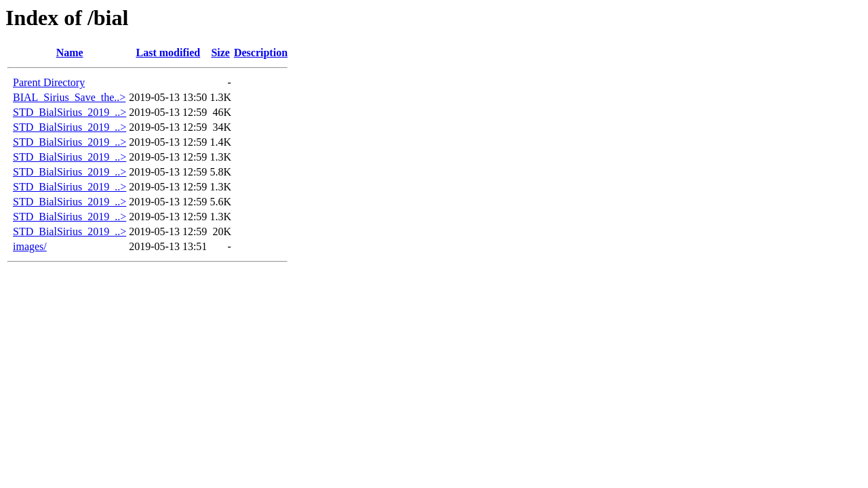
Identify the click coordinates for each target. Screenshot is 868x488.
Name (70, 53)
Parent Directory (49, 82)
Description (261, 53)
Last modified (168, 53)
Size (220, 53)
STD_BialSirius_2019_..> (70, 112)
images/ (30, 246)
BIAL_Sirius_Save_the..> (69, 97)
